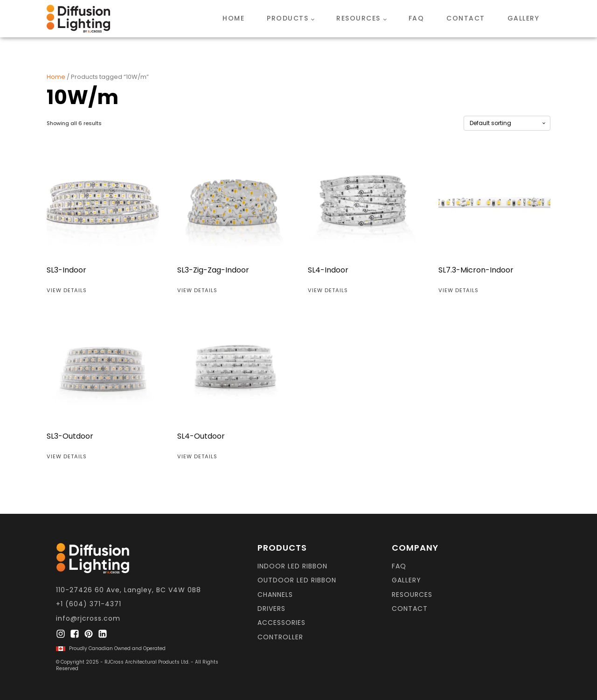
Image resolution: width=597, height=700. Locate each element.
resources (412, 595)
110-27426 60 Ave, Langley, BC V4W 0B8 (128, 590)
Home (233, 18)
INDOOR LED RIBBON (292, 566)
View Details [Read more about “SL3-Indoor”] (67, 290)
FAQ (417, 18)
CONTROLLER (280, 637)
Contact (466, 18)
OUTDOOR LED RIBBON (297, 580)
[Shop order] (507, 123)
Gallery (524, 18)
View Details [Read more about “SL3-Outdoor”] (67, 456)
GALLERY (406, 580)
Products (288, 18)
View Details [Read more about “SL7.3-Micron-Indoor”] (458, 290)
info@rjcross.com (88, 619)
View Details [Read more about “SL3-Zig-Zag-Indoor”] (197, 290)
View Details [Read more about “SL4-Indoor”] (328, 290)
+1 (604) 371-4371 (89, 604)
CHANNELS (275, 595)
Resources (358, 18)
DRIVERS (271, 609)
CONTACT (410, 609)
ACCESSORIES (281, 623)
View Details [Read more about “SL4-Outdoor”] (197, 456)
